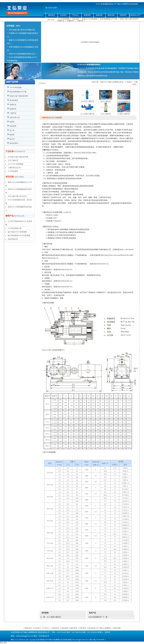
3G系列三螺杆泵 (124, 114)
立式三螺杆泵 (13, 160)
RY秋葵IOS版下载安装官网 (18, 157)
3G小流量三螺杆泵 (88, 114)
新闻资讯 (56, 628)
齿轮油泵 (76, 19)
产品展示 (129, 82)
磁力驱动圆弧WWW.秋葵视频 (19, 235)
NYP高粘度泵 (13, 171)
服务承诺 (74, 628)
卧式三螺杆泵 (106, 101)
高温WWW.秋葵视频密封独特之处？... (23, 54)
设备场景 (65, 628)
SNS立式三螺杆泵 (87, 101)
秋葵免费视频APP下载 (109, 19)
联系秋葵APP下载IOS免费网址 (100, 628)
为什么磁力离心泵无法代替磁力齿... (22, 30)
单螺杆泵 (61, 21)
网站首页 (29, 628)
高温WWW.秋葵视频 (90, 19)
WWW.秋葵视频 (63, 19)
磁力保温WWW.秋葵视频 (17, 232)
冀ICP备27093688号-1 (98, 640)
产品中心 (47, 628)
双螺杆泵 (70, 21)
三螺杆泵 (80, 21)
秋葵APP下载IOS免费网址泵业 (112, 82)
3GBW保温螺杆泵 (124, 101)
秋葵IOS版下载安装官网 (129, 19)
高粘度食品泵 (13, 239)
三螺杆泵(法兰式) (14, 168)
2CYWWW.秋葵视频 (15, 164)
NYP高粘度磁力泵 (15, 228)
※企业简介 (37, 628)
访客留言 (83, 628)
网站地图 (117, 628)
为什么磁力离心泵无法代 (17, 196)
